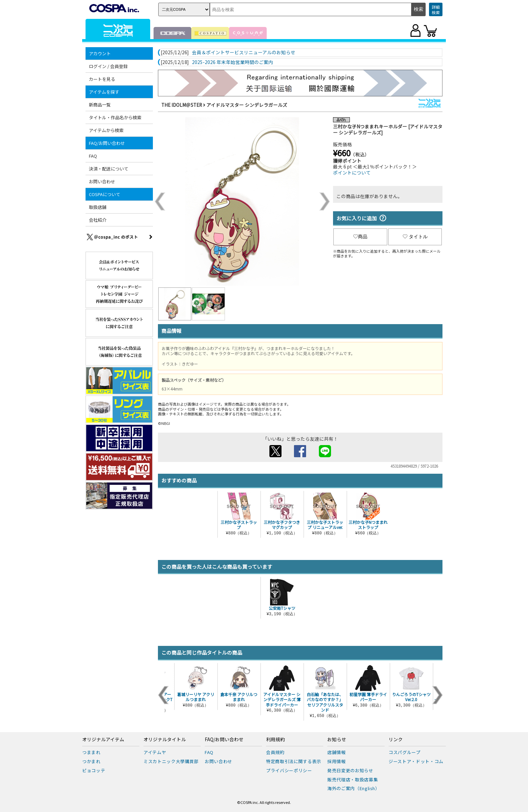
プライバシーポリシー (289, 770)
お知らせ (337, 740)
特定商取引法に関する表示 (294, 761)
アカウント (100, 53)
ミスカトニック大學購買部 (171, 761)
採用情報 (337, 761)
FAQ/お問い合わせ (107, 143)
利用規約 (275, 740)
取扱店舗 (98, 207)
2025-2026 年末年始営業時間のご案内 (233, 62)
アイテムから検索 (106, 130)
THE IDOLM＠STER (182, 105)
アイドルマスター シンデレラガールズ (247, 105)
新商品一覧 (100, 105)
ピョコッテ (94, 770)
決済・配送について (109, 169)
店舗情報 (337, 752)
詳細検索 (436, 10)
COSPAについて (105, 194)
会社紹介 (98, 220)
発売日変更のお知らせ (350, 770)
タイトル (415, 237)
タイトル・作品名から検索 (115, 117)
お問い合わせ (102, 181)
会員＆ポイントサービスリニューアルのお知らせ (244, 53)
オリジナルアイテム (103, 740)
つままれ (91, 752)
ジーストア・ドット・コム (416, 761)
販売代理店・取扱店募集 (353, 779)
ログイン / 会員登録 (108, 66)
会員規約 (275, 752)
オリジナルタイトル (165, 740)
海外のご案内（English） (354, 788)
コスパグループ (405, 752)
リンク (396, 740)
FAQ (93, 156)
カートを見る (102, 79)
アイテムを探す (104, 92)
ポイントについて (352, 173)
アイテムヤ (155, 752)
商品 (360, 237)
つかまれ (91, 761)
